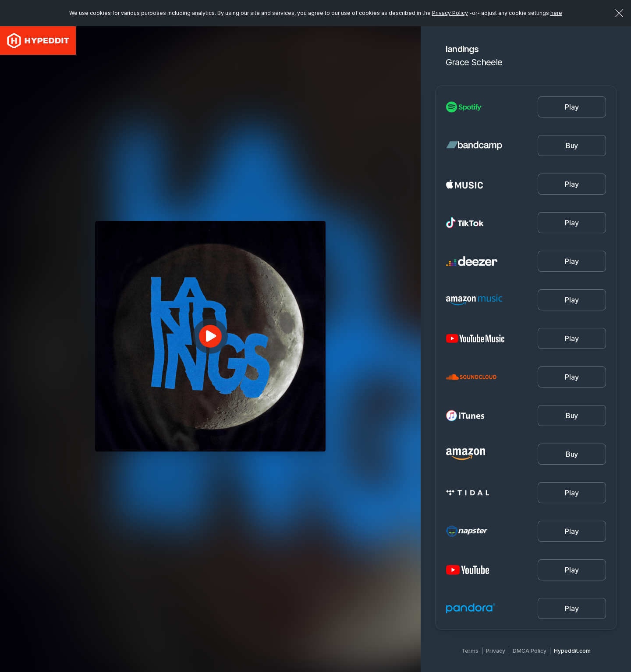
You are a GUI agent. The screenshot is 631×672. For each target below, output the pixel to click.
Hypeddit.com (572, 651)
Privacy (496, 651)
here (556, 13)
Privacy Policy (450, 13)
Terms (470, 651)
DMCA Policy (530, 651)
